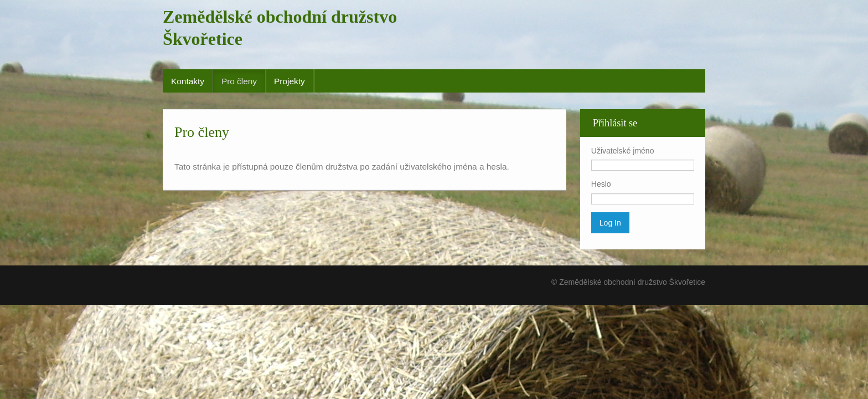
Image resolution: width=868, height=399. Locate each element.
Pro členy (239, 81)
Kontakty (188, 81)
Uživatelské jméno (623, 151)
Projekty (290, 81)
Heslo (601, 184)
